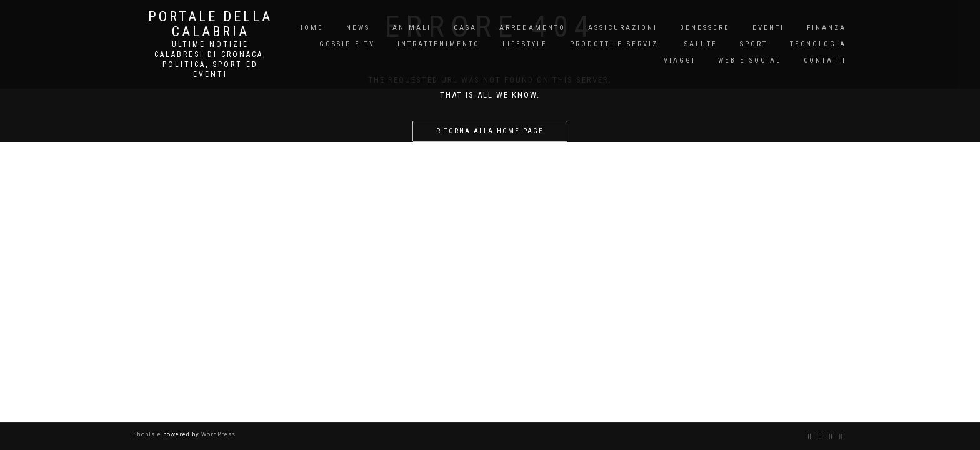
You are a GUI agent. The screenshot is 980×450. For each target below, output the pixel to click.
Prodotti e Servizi (616, 44)
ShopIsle (148, 434)
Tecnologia (818, 44)
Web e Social (750, 60)
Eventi (768, 28)
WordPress (217, 434)
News (358, 28)
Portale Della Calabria (210, 24)
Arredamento (532, 28)
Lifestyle (525, 44)
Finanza (827, 28)
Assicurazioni (623, 28)
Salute (701, 44)
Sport (754, 44)
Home (311, 28)
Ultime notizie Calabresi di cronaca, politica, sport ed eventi (210, 59)
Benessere (705, 28)
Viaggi (680, 60)
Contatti (825, 60)
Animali (412, 28)
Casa (465, 28)
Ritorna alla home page (490, 131)
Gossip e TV (347, 44)
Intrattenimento (439, 44)
